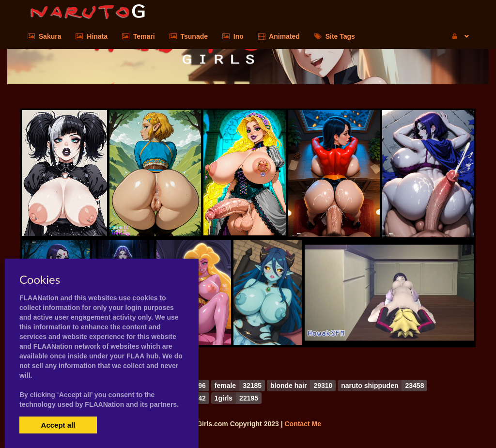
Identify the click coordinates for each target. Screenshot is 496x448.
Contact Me (302, 424)
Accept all (58, 425)
